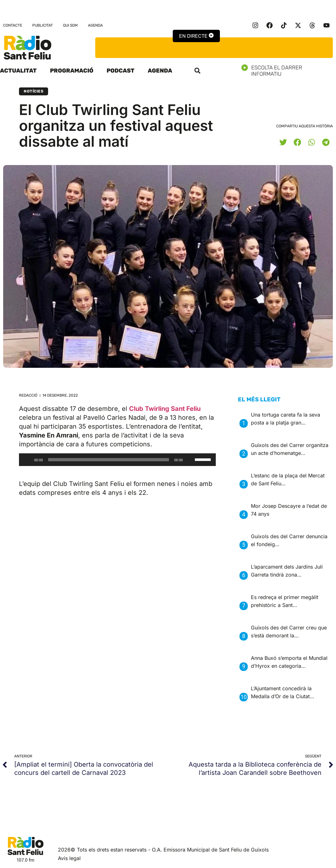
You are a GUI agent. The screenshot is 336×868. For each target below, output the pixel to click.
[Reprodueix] (27, 460)
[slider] (109, 460)
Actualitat (18, 71)
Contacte (13, 25)
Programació (72, 71)
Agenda (95, 25)
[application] (117, 460)
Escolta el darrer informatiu (289, 71)
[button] (197, 71)
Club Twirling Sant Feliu (165, 409)
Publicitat (43, 25)
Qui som (70, 25)
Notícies (34, 91)
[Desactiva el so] (190, 460)
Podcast (121, 71)
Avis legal (69, 858)
